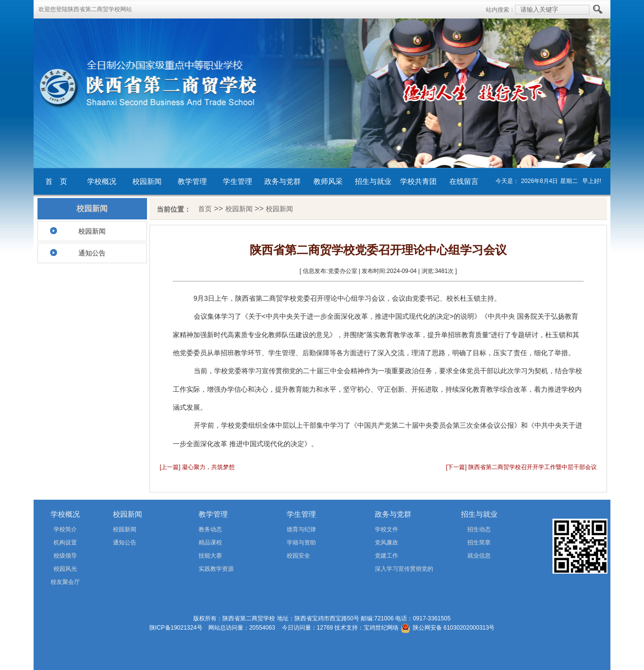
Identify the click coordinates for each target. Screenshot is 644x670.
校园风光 (65, 569)
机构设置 (65, 543)
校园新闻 (147, 181)
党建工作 (386, 556)
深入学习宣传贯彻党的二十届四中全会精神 (390, 570)
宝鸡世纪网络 (381, 628)
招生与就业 (373, 181)
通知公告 (92, 253)
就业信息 (479, 556)
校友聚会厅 (65, 582)
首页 (205, 209)
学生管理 (238, 181)
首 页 (56, 181)
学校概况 (102, 181)
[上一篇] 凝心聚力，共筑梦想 (197, 467)
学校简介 (65, 529)
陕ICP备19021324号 (176, 628)
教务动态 (210, 529)
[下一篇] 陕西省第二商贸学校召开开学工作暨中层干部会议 (521, 467)
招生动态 (479, 529)
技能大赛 (210, 556)
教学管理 (192, 181)
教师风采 (328, 181)
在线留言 (464, 181)
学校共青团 (418, 181)
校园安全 (298, 556)
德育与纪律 (301, 529)
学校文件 (386, 529)
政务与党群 (283, 181)
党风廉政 (386, 543)
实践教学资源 (216, 569)
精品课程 (210, 543)
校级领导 (65, 556)
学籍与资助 (301, 543)
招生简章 (479, 543)
